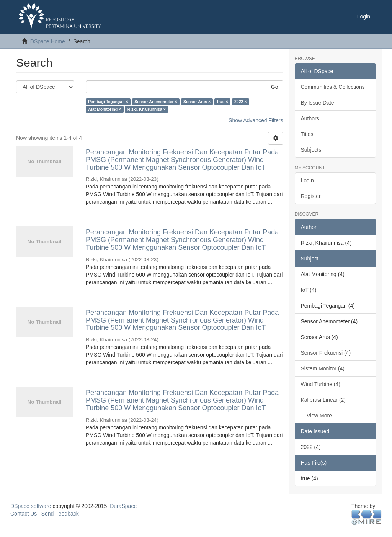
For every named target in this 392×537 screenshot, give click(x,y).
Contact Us (24, 514)
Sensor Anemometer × (156, 102)
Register (311, 196)
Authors (310, 118)
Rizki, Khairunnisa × (147, 109)
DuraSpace (123, 506)
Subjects (311, 150)
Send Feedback (60, 514)
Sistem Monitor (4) (323, 368)
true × (223, 102)
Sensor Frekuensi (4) (326, 353)
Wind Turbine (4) (321, 384)
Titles (307, 134)
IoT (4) (309, 290)
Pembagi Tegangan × (108, 102)
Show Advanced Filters (256, 120)
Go (275, 87)
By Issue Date (318, 103)
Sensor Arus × (197, 102)
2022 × (240, 102)
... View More (316, 416)
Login (307, 180)
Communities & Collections (333, 87)
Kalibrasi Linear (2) (323, 400)
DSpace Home (48, 41)
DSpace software (31, 506)
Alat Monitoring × (105, 109)
